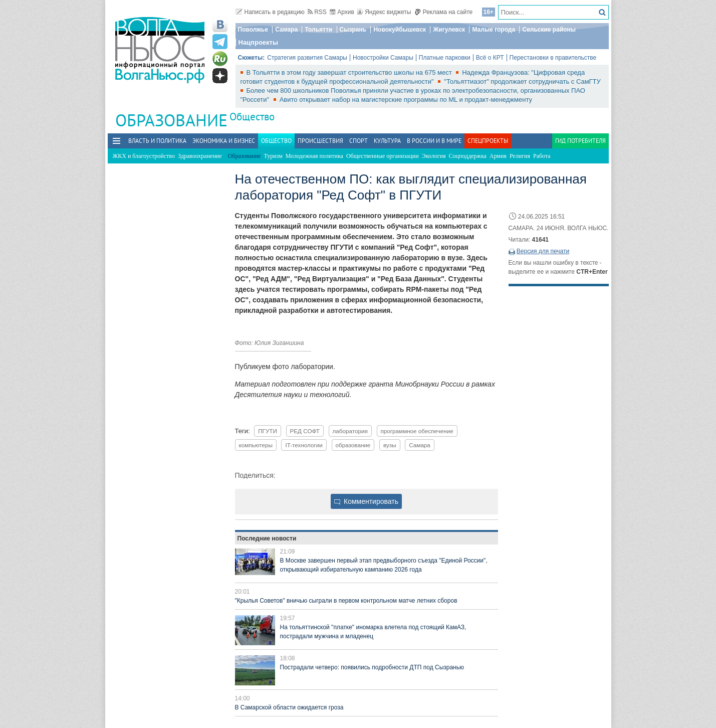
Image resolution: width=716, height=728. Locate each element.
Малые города (494, 30)
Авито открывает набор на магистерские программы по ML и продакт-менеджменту (406, 100)
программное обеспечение (417, 431)
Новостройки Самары (383, 58)
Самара (286, 30)
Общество (252, 117)
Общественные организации (383, 156)
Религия (520, 156)
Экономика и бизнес (224, 141)
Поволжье (253, 30)
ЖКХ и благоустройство (144, 156)
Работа (542, 156)
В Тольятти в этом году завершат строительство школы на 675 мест (350, 72)
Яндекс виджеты (384, 12)
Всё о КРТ (490, 58)
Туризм (273, 156)
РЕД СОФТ (305, 431)
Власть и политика (157, 141)
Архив (342, 12)
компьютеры (256, 445)
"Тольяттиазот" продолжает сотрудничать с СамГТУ (522, 81)
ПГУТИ (268, 431)
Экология (434, 156)
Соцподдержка (468, 156)
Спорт (359, 141)
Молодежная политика (314, 156)
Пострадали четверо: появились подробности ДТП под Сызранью (372, 667)
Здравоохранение (200, 156)
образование (353, 445)
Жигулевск (449, 30)
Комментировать (366, 501)
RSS (317, 12)
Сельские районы (549, 30)
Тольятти (318, 30)
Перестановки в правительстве (553, 58)
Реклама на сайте (444, 12)
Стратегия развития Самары (307, 58)
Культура (387, 141)
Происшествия (320, 141)
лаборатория (350, 431)
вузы (390, 445)
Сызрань (353, 30)
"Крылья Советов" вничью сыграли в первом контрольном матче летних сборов (346, 601)
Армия (498, 156)
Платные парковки (445, 58)
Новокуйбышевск (400, 30)
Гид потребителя (580, 141)
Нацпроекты (259, 42)
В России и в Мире (434, 141)
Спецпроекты (488, 141)
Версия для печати (543, 251)
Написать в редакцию (270, 12)
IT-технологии (304, 445)
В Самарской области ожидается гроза (289, 707)
